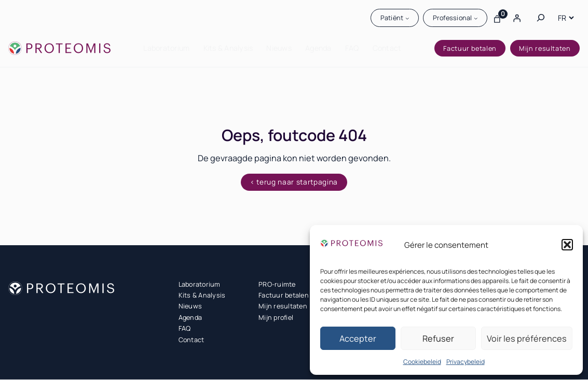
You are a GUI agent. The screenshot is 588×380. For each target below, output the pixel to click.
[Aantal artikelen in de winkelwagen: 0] (497, 18)
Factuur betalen (470, 48)
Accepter (358, 339)
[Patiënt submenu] (407, 18)
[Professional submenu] (476, 18)
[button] (567, 245)
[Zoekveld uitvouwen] (541, 18)
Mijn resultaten (545, 48)
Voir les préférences (527, 339)
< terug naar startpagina (294, 182)
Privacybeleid (466, 362)
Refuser (438, 339)
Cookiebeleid (422, 362)
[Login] (517, 18)
